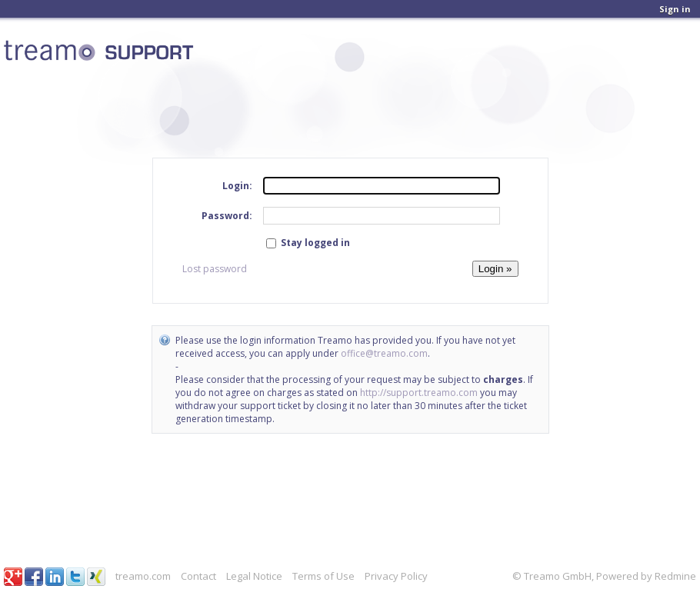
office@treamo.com (384, 353)
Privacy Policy (396, 576)
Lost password (215, 269)
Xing (96, 577)
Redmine (675, 576)
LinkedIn (55, 577)
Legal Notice (254, 576)
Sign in (675, 9)
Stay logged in (308, 243)
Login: (237, 186)
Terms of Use (323, 576)
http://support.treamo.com (419, 393)
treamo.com (143, 576)
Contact (198, 576)
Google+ (13, 577)
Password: (227, 216)
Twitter (75, 577)
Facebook (34, 577)
